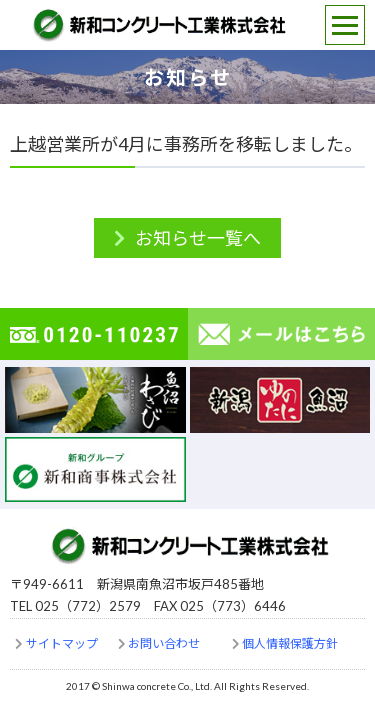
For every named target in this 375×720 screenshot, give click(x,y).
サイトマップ (62, 643)
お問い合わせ (164, 643)
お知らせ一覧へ (198, 238)
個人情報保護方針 (290, 643)
